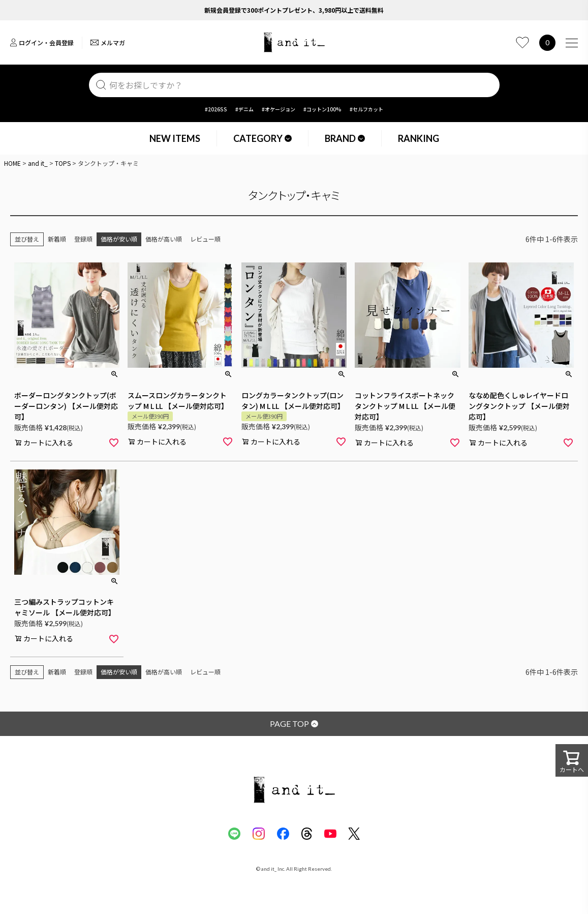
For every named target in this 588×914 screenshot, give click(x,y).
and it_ (38, 163)
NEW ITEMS (175, 138)
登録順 (83, 239)
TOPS (63, 163)
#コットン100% (322, 109)
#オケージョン (278, 109)
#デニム (244, 109)
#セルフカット (366, 109)
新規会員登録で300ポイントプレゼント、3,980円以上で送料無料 (294, 10)
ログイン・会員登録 (42, 42)
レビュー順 (205, 239)
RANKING (419, 138)
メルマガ (108, 42)
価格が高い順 (164, 239)
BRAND (345, 138)
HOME (12, 163)
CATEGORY (262, 138)
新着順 (57, 239)
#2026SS (216, 109)
